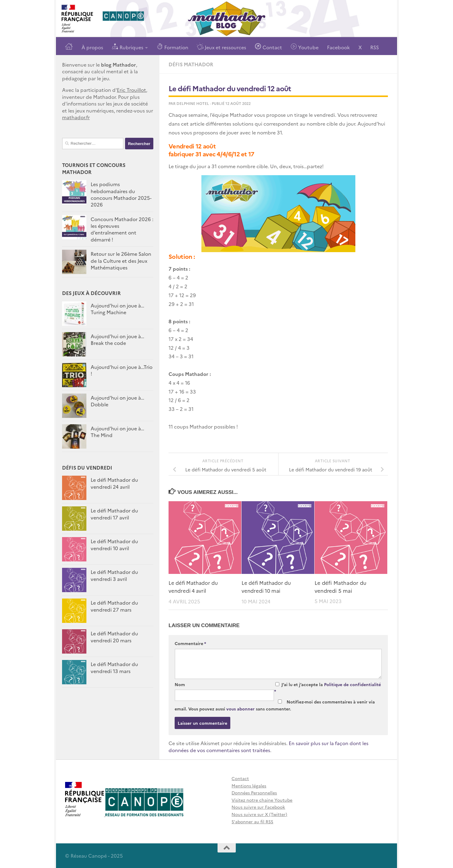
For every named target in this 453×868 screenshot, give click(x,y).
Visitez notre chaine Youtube (262, 800)
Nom (180, 684)
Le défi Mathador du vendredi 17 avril (114, 514)
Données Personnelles (254, 793)
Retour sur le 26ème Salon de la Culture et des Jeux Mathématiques (121, 260)
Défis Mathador (191, 64)
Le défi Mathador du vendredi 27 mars (114, 606)
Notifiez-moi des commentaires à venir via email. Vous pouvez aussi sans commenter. (275, 705)
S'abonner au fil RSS (252, 821)
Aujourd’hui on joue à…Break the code (117, 339)
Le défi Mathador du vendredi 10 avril (114, 544)
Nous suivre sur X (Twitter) (259, 814)
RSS (375, 47)
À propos (92, 47)
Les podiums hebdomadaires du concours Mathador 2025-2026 (121, 194)
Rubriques (127, 47)
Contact (268, 47)
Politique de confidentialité (352, 684)
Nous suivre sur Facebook (258, 807)
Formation (172, 47)
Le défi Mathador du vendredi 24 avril (114, 483)
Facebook (338, 47)
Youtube (305, 47)
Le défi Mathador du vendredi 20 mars (114, 637)
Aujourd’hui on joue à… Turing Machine (117, 309)
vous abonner (240, 708)
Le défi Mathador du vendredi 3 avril (114, 575)
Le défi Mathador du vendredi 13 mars (114, 667)
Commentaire (190, 643)
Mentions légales (249, 785)
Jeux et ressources (221, 47)
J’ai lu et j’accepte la (328, 687)
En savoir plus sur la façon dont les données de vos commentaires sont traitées (268, 746)
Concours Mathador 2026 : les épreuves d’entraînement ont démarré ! (122, 229)
